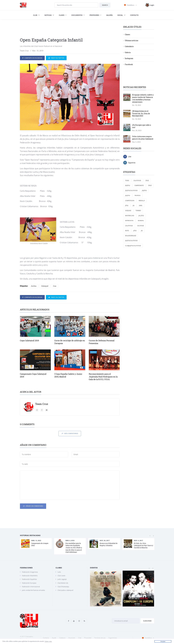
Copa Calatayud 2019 (29, 340)
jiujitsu (144, 190)
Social (120, 15)
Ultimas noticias (132, 40)
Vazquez (128, 211)
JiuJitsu (34, 286)
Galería (109, 15)
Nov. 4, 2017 (138, 541)
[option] (36, 544)
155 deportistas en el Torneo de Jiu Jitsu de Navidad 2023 (141, 113)
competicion (130, 200)
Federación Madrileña (30, 576)
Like (127, 157)
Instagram (129, 58)
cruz (150, 185)
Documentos (78, 15)
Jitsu (135, 231)
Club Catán (61, 576)
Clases (63, 15)
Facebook (129, 64)
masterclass (130, 216)
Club (35, 15)
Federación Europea (29, 583)
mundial (141, 221)
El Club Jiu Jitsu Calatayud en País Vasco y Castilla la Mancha (143, 545)
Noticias (48, 15)
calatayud (129, 226)
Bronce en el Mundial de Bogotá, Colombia (109, 544)
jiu (134, 205)
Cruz (55, 286)
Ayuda (54, 638)
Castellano (148, 638)
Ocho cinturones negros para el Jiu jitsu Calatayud (143, 138)
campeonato (139, 185)
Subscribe (147, 621)
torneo (138, 211)
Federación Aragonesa (30, 572)
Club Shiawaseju (63, 587)
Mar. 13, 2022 (36, 541)
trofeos (137, 195)
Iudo (59, 572)
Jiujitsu (128, 195)
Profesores (95, 15)
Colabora (62, 638)
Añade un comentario (33, 506)
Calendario (129, 46)
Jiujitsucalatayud (131, 190)
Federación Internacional (31, 587)
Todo (127, 180)
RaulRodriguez (131, 236)
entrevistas (129, 221)
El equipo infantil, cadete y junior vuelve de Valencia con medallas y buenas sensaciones (143, 98)
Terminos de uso (100, 638)
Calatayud (45, 286)
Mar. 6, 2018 (70, 541)
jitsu (127, 205)
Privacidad (88, 638)
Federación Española (29, 579)
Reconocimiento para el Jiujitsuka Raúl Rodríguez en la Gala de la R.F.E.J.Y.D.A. (103, 377)
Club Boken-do (63, 583)
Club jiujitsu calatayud (65, 590)
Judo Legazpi (62, 579)
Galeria (128, 52)
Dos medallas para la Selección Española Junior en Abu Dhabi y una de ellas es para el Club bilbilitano (74, 548)
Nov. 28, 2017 (105, 541)
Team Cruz (24, 51)
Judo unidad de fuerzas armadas (33, 590)
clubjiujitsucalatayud (133, 246)
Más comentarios (70, 434)
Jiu (142, 231)
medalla (142, 200)
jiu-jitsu (141, 216)
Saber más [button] (48, 641)
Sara (141, 205)
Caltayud (140, 226)
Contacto (134, 15)
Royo (127, 231)
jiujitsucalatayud (131, 241)
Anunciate (72, 638)
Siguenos (129, 163)
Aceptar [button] (163, 641)
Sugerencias (113, 638)
